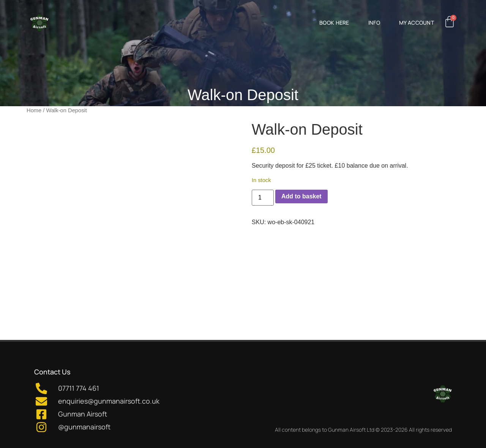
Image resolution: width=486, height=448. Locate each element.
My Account (417, 23)
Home (34, 110)
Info (374, 23)
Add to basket (301, 196)
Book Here (334, 23)
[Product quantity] (263, 198)
